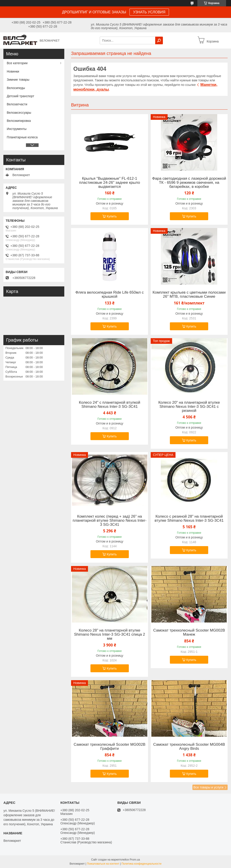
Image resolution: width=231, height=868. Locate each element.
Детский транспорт (21, 96)
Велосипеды (16, 88)
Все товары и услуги (208, 787)
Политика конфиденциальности (141, 864)
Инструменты (17, 129)
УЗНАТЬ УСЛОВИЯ (149, 12)
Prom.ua (135, 860)
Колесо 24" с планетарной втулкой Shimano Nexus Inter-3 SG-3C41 (110, 405)
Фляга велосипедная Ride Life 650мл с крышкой (110, 295)
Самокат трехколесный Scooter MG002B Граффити (110, 747)
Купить (112, 216)
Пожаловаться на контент (103, 864)
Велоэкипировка (19, 121)
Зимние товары (18, 80)
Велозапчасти (17, 104)
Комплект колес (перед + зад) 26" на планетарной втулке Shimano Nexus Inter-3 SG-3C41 (110, 521)
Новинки (13, 71)
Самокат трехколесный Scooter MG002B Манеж (189, 632)
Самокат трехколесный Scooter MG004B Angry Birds (189, 747)
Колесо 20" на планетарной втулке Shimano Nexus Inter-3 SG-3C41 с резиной (189, 407)
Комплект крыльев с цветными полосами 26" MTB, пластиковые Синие (189, 295)
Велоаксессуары (19, 113)
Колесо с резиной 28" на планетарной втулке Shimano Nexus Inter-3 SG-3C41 (189, 519)
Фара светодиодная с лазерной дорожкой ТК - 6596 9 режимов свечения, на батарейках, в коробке (189, 183)
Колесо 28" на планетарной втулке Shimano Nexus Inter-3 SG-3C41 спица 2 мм (110, 634)
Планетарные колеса (22, 137)
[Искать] (159, 40)
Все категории (17, 63)
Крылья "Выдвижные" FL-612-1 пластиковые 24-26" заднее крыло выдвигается (110, 183)
